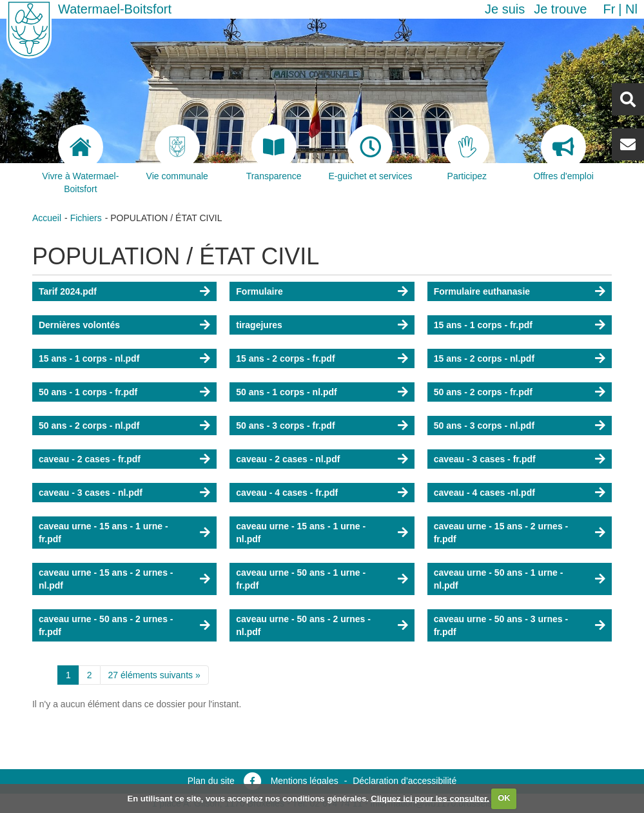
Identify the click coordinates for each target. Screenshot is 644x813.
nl (631, 9)
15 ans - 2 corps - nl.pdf (484, 358)
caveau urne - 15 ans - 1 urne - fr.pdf (103, 533)
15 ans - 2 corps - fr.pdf (285, 358)
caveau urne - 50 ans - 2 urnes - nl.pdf (303, 625)
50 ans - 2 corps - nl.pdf (89, 426)
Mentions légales (305, 781)
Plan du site (211, 781)
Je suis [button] (505, 9)
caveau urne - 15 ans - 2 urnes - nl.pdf (106, 579)
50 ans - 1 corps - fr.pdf (88, 392)
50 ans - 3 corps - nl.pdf (484, 426)
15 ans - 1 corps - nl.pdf (89, 358)
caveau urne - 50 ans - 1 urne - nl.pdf (499, 579)
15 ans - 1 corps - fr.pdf (483, 325)
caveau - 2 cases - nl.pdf (288, 459)
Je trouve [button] (560, 9)
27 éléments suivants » (154, 675)
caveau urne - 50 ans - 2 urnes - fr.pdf (106, 625)
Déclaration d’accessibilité (405, 781)
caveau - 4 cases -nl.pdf (484, 493)
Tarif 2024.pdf (68, 291)
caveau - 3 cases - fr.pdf (485, 459)
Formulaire (259, 291)
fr (609, 9)
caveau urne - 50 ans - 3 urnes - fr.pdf (501, 625)
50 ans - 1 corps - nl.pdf (286, 392)
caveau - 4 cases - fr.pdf (287, 493)
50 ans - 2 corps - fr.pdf (483, 392)
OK (504, 798)
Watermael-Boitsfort (115, 9)
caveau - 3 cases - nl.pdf (91, 493)
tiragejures (259, 325)
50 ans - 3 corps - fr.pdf (285, 426)
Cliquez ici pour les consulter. (430, 798)
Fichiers (86, 218)
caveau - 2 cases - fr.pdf (90, 459)
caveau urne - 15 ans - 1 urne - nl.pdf (301, 533)
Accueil (47, 218)
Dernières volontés (79, 325)
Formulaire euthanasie (482, 291)
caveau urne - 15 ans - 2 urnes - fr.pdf (501, 533)
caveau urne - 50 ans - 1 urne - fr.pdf (301, 579)
